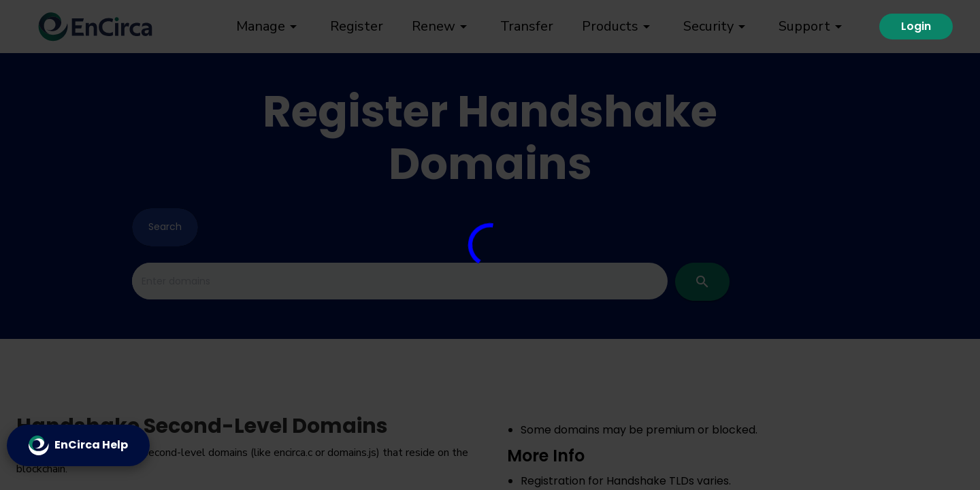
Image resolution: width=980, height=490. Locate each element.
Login (916, 26)
